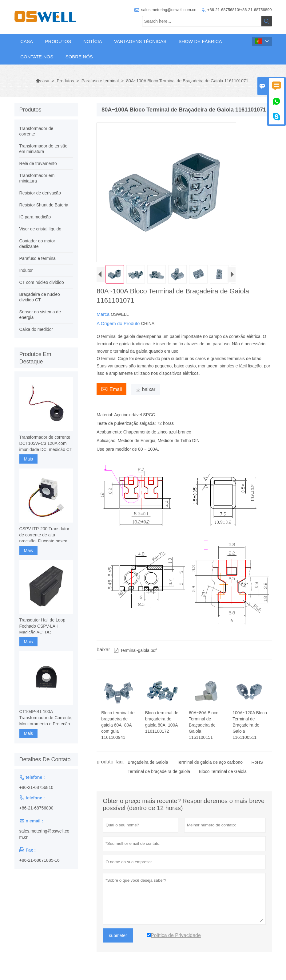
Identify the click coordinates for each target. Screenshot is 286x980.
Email (111, 389)
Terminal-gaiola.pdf (135, 650)
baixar (146, 389)
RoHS (257, 762)
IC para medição (35, 217)
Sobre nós (79, 57)
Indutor (26, 270)
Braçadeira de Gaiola (148, 762)
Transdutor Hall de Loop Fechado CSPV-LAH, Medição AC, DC (42, 626)
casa (42, 81)
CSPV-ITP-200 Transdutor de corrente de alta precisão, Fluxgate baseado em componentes (46, 535)
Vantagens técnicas (140, 41)
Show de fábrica (200, 41)
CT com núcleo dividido (42, 282)
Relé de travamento (38, 163)
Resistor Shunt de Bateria (44, 205)
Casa (27, 41)
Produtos (58, 41)
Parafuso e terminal (100, 81)
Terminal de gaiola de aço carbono (210, 762)
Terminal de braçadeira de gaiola (159, 771)
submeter (118, 935)
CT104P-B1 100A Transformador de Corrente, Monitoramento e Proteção (46, 718)
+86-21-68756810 (36, 787)
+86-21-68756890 (36, 808)
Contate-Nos (37, 57)
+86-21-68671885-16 (40, 860)
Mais (29, 459)
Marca (104, 314)
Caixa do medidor (36, 329)
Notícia (93, 41)
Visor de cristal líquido (40, 229)
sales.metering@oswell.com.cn (169, 10)
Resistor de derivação (40, 193)
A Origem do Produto (119, 323)
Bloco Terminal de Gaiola (223, 771)
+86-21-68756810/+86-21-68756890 (240, 10)
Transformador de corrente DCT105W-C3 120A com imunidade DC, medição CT (46, 443)
